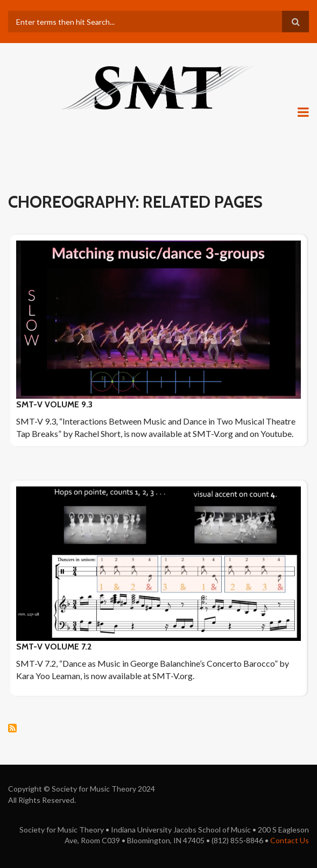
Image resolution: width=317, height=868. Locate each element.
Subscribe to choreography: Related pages (12, 728)
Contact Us (290, 840)
